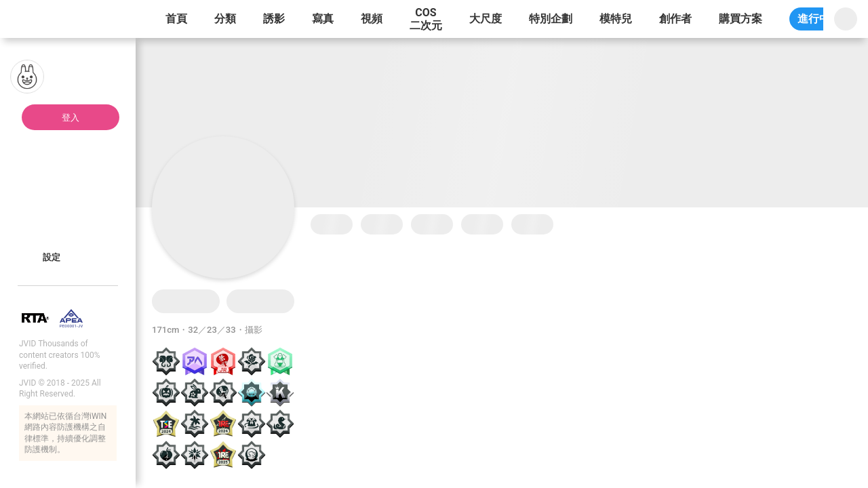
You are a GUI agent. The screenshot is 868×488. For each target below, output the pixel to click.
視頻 (372, 19)
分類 (225, 19)
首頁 (176, 19)
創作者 (675, 19)
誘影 (274, 19)
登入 (71, 118)
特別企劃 (551, 19)
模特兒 (616, 19)
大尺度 (486, 19)
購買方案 (741, 19)
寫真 (323, 19)
